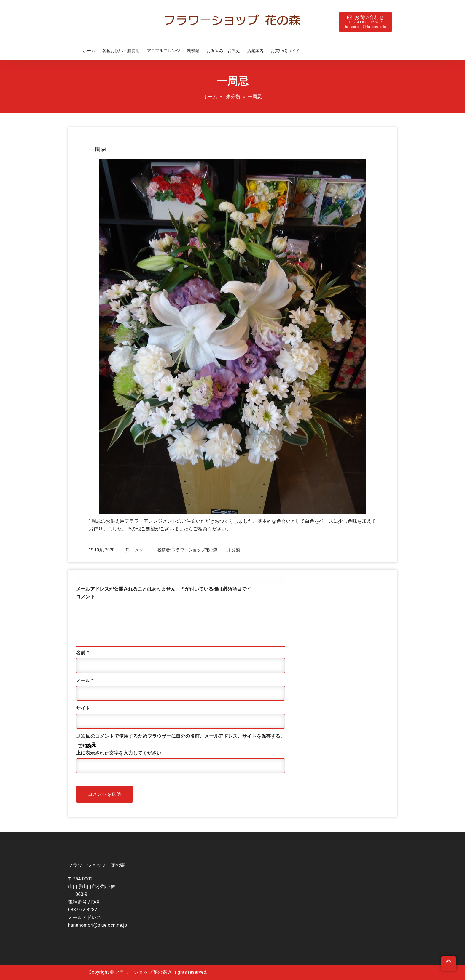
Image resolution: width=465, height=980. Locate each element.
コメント (85, 597)
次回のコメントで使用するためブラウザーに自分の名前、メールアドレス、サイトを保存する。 (183, 736)
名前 (82, 653)
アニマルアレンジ (163, 51)
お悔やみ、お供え (223, 51)
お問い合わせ (366, 22)
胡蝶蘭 (193, 51)
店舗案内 (255, 51)
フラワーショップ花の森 (195, 550)
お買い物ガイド (285, 51)
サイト (83, 708)
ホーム (89, 51)
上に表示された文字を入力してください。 (121, 753)
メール (85, 680)
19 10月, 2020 (102, 550)
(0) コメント (136, 550)
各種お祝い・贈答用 (121, 51)
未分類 (233, 97)
